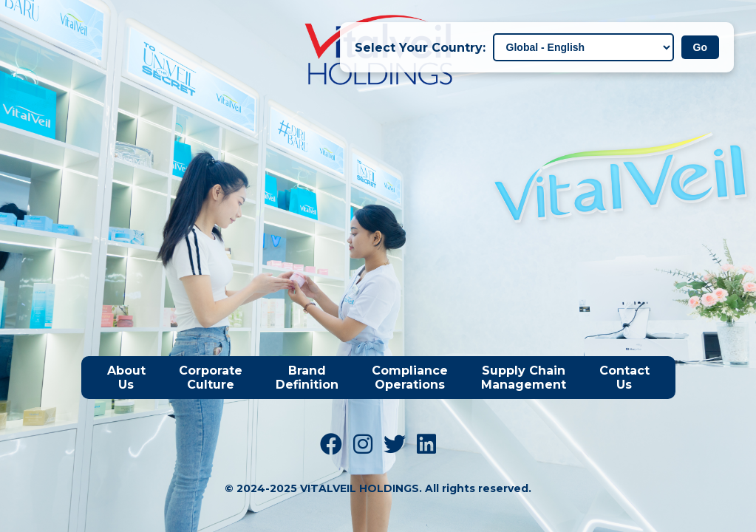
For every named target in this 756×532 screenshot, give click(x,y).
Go (700, 47)
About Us (126, 378)
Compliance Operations (410, 378)
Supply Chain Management (524, 378)
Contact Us (624, 378)
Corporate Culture (211, 378)
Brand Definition (307, 378)
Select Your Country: (420, 48)
